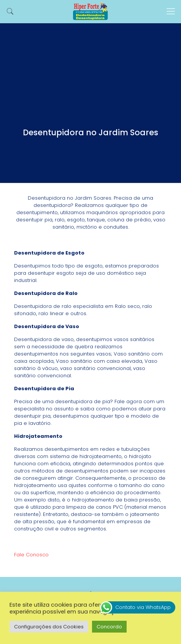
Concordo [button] (109, 627)
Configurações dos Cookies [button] (49, 627)
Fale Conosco (31, 555)
